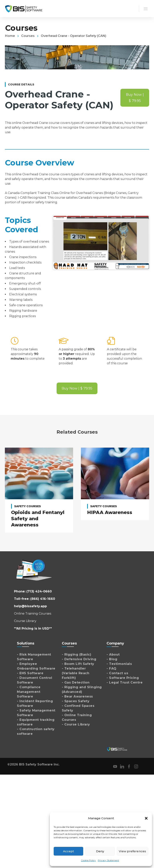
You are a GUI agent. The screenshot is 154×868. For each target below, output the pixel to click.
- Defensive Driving (79, 658)
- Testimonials (119, 663)
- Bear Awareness (77, 695)
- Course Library (76, 723)
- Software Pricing (123, 677)
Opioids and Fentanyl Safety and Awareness (38, 519)
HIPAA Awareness (110, 512)
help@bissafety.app (30, 605)
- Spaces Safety (76, 700)
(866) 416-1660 (43, 598)
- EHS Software (30, 672)
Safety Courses (28, 506)
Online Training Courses (33, 612)
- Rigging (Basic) (77, 653)
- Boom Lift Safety (78, 663)
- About (113, 653)
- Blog (112, 658)
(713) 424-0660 (39, 590)
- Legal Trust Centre (125, 681)
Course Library (25, 620)
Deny (100, 851)
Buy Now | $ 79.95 (135, 98)
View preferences (132, 851)
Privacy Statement (108, 860)
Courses (28, 36)
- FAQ (112, 667)
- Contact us (117, 672)
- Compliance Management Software (29, 691)
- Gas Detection (76, 681)
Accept (69, 851)
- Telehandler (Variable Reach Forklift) (76, 672)
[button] (146, 818)
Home (10, 36)
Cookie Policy (88, 860)
